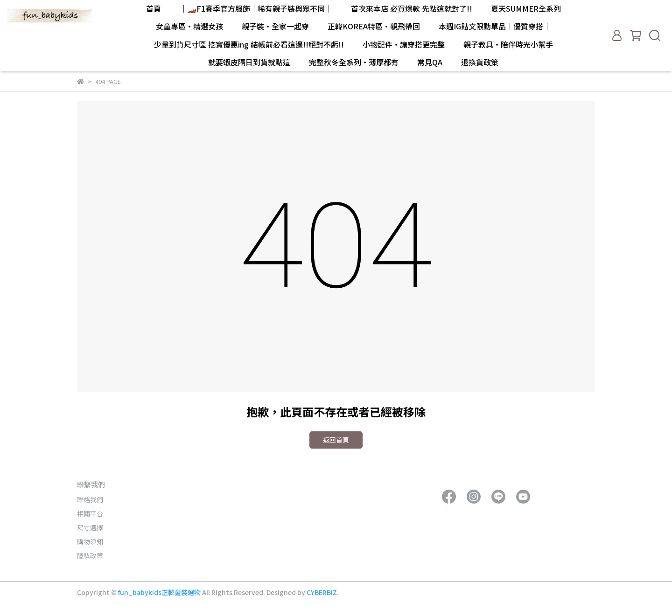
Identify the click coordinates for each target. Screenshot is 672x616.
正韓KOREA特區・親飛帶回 (374, 26)
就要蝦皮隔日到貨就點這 (249, 62)
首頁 (154, 8)
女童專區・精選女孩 (189, 26)
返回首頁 (336, 440)
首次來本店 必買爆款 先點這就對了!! (412, 8)
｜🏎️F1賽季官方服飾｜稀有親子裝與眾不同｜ (256, 8)
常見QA (430, 62)
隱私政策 (90, 555)
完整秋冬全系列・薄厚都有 (354, 62)
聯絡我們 (90, 499)
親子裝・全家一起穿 (275, 26)
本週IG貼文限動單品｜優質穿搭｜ (495, 26)
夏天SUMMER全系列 (526, 8)
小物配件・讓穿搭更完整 (404, 44)
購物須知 (90, 541)
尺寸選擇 (90, 527)
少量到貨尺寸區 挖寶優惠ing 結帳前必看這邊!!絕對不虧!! (249, 44)
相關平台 (90, 513)
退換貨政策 (480, 62)
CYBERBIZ (322, 592)
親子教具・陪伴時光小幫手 (508, 44)
